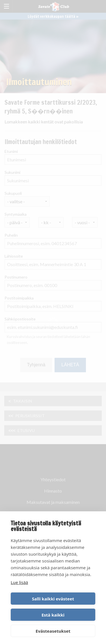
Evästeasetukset (53, 631)
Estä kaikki (53, 615)
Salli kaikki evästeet (53, 599)
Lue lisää (19, 582)
